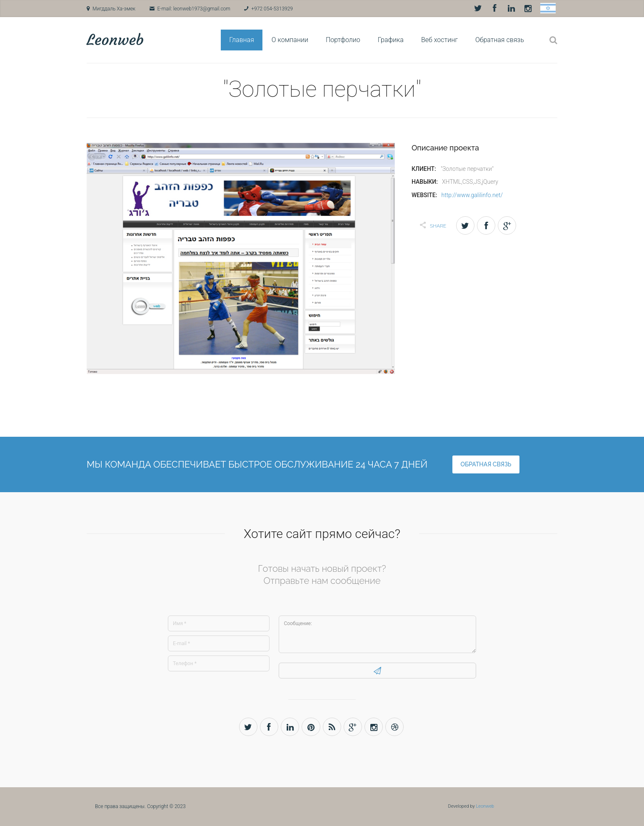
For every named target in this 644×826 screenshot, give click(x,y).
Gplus (353, 727)
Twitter (478, 8)
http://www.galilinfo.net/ (472, 195)
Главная (242, 40)
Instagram (528, 8)
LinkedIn (511, 8)
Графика (391, 40)
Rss (332, 727)
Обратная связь (500, 40)
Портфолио (343, 40)
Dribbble (396, 727)
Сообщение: (377, 634)
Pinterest (311, 727)
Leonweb (115, 40)
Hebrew (548, 8)
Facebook (494, 8)
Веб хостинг (439, 40)
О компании (290, 40)
